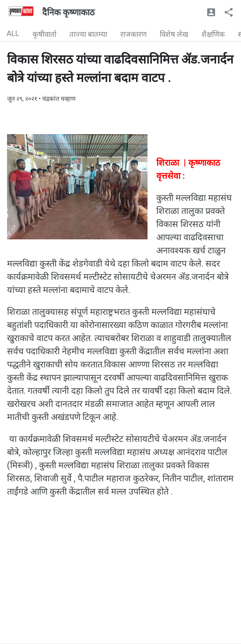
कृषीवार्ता (44, 34)
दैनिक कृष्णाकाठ (68, 12)
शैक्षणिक (213, 34)
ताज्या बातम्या (88, 34)
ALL (13, 33)
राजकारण (133, 34)
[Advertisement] (120, 582)
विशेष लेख (174, 34)
